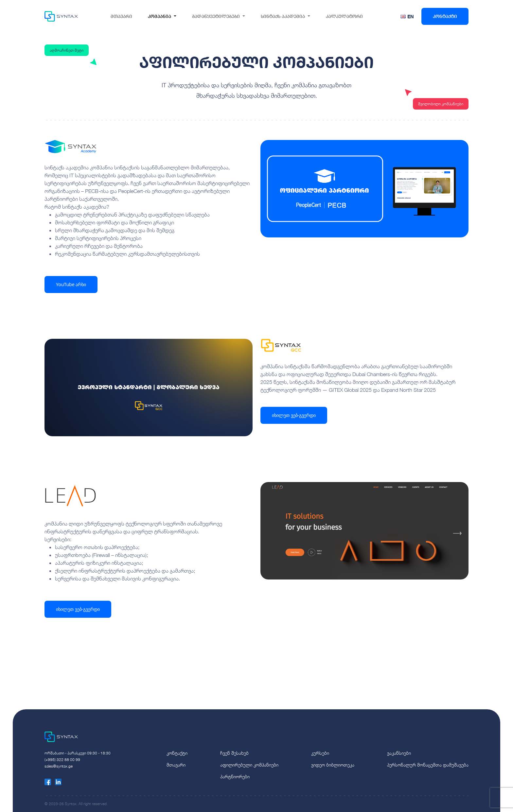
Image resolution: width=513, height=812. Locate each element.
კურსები (320, 753)
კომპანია (159, 16)
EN (410, 17)
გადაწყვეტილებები (216, 16)
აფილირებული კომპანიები (249, 765)
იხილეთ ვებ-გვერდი (294, 415)
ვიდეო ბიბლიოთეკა (333, 765)
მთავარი (121, 16)
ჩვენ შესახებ (234, 753)
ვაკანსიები (399, 753)
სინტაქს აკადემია (283, 16)
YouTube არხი (71, 284)
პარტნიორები (235, 777)
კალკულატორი (344, 16)
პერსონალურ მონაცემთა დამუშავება (428, 765)
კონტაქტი (445, 16)
